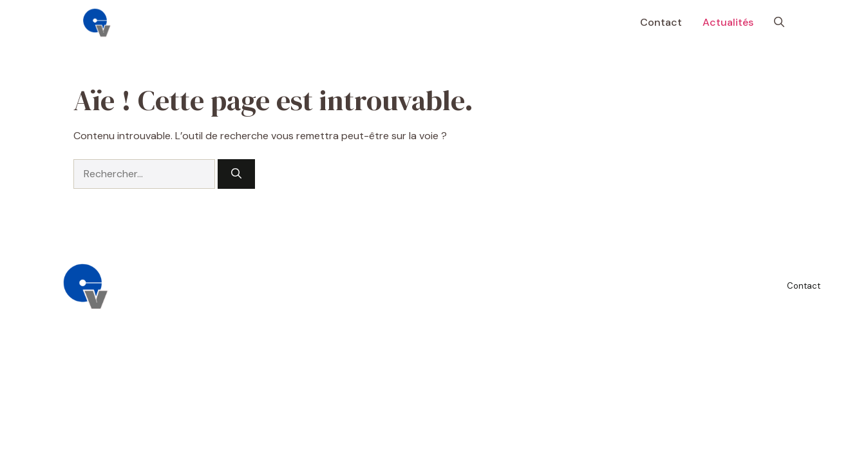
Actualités (728, 22)
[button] (779, 23)
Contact (661, 22)
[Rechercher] (236, 174)
